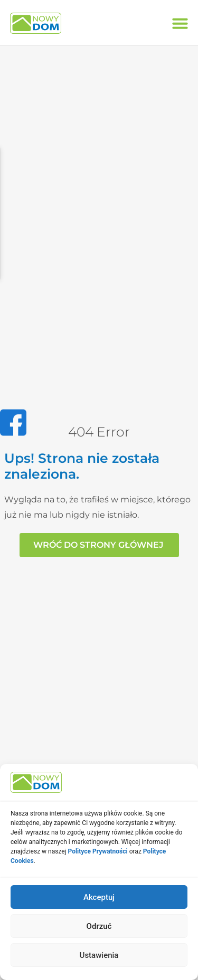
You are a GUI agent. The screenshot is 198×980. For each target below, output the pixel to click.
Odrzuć (99, 926)
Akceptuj (99, 897)
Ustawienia (99, 955)
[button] (180, 23)
